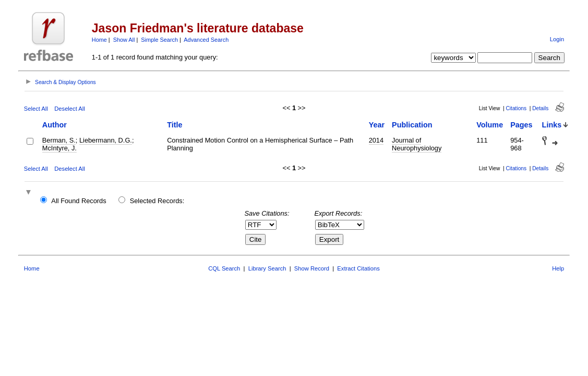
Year (377, 125)
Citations (516, 108)
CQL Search (224, 268)
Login (557, 39)
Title (175, 125)
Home (99, 40)
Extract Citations (358, 268)
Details (540, 108)
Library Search (267, 268)
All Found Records (79, 201)
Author (55, 125)
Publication (412, 125)
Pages (521, 125)
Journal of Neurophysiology (417, 144)
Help (558, 268)
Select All (36, 109)
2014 (376, 140)
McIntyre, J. (59, 148)
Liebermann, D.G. (106, 140)
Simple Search (159, 40)
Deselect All (69, 109)
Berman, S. (59, 140)
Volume (490, 125)
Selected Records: (157, 201)
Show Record (312, 268)
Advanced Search (206, 40)
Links (552, 125)
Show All (124, 40)
